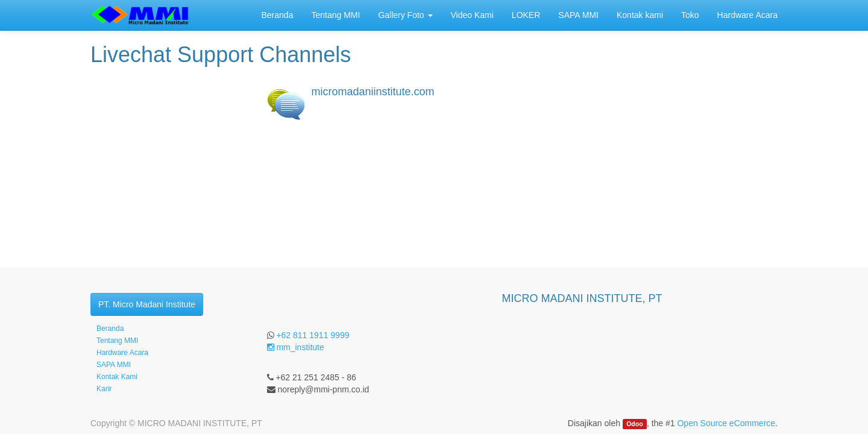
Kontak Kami (117, 377)
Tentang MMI (117, 341)
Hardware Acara (122, 353)
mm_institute (296, 347)
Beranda (110, 329)
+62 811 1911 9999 (313, 335)
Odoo (634, 424)
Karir (104, 389)
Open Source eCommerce (726, 423)
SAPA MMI (114, 365)
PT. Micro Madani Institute (147, 304)
